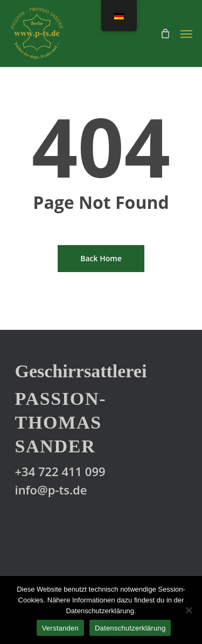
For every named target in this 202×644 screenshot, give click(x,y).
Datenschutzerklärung (130, 628)
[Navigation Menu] (186, 33)
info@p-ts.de (51, 490)
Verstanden (60, 628)
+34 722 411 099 (60, 471)
